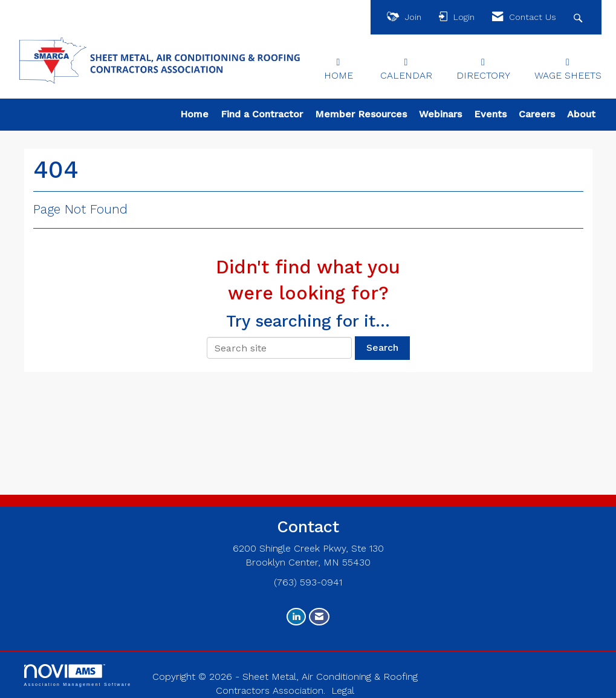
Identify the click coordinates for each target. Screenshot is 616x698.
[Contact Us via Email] (319, 617)
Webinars (440, 114)
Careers (537, 114)
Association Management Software (78, 675)
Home (194, 114)
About (581, 114)
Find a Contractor (262, 114)
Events (490, 114)
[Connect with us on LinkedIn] (296, 617)
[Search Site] (579, 17)
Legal (343, 690)
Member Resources (361, 114)
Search (382, 347)
